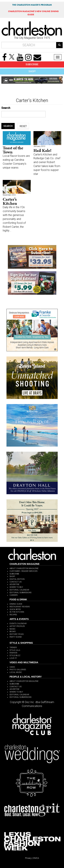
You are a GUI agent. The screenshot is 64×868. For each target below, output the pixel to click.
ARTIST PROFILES (17, 626)
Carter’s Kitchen (10, 201)
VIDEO (12, 667)
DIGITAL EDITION (17, 579)
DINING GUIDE (16, 604)
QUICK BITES (15, 609)
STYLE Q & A (15, 650)
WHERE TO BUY (16, 587)
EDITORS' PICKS (17, 634)
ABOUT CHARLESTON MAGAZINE (24, 568)
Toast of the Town (13, 150)
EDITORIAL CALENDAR (19, 590)
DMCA (36, 858)
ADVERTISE (14, 584)
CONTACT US (16, 582)
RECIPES (13, 615)
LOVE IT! (13, 658)
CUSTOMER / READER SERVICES (23, 571)
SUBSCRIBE (32, 64)
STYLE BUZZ (15, 656)
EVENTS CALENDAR (18, 624)
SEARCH (8, 126)
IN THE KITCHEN (17, 612)
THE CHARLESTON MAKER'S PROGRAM (32, 5)
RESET (23, 126)
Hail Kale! (42, 150)
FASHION (13, 653)
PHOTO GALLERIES (18, 670)
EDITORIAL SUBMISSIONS (20, 593)
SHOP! (32, 71)
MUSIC (13, 629)
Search (6, 108)
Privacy (28, 858)
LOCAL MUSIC (16, 672)
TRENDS (13, 648)
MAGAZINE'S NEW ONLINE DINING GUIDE (33, 13)
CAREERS (14, 595)
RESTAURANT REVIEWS (20, 607)
